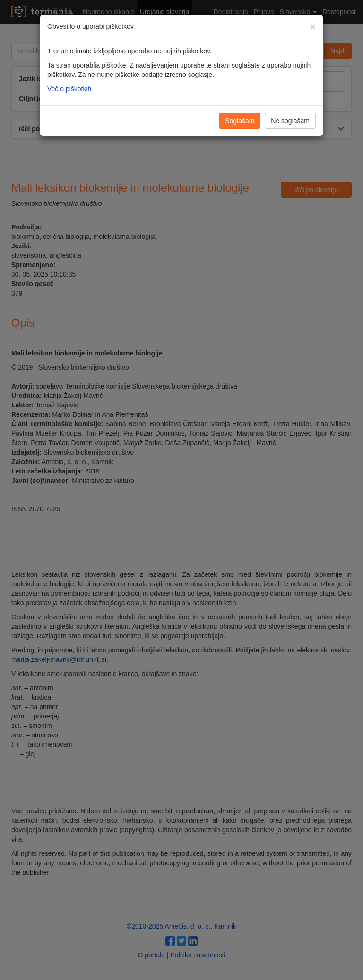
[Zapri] (313, 27)
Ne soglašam (290, 121)
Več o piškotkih (69, 89)
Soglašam (240, 121)
